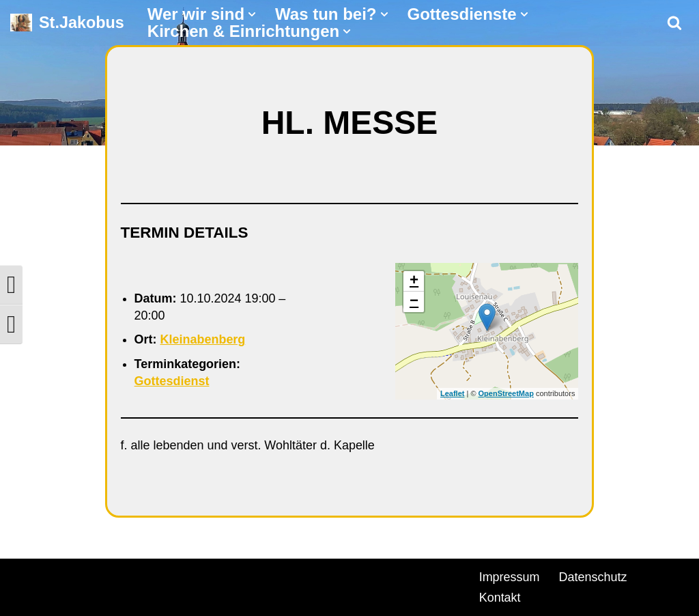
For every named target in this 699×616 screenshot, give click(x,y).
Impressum (510, 577)
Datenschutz (593, 577)
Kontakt (500, 598)
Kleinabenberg (203, 339)
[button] (252, 14)
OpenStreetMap (506, 394)
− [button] (414, 302)
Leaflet (452, 394)
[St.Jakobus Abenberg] (67, 23)
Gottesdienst (172, 381)
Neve (25, 575)
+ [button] (414, 281)
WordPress (166, 575)
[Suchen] (674, 23)
